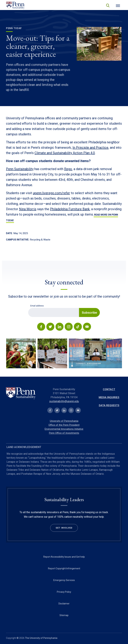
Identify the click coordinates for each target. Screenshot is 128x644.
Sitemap (64, 615)
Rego (68, 169)
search (107, 5)
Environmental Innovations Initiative (64, 429)
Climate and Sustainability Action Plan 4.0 (65, 153)
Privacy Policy (64, 592)
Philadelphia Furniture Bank (70, 209)
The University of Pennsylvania (41, 638)
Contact (109, 389)
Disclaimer (64, 604)
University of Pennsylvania (64, 421)
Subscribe (89, 313)
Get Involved (64, 528)
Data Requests (109, 405)
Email (28, 308)
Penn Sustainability (20, 169)
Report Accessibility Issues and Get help (64, 557)
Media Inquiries (109, 397)
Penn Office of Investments (64, 433)
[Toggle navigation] (118, 5)
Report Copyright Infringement (64, 568)
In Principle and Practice (90, 148)
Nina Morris (28, 209)
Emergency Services (64, 580)
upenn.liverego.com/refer (51, 193)
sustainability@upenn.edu (64, 401)
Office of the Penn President (64, 425)
